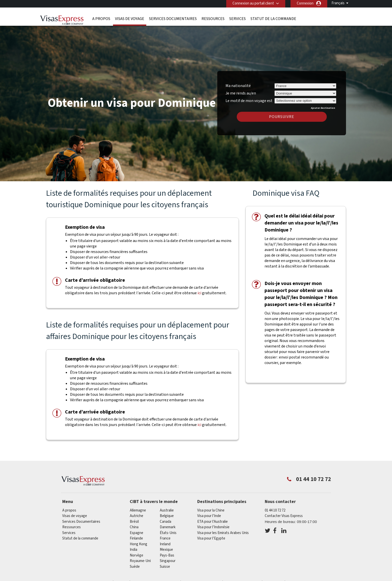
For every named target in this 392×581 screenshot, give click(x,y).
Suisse (165, 567)
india (133, 550)
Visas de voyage (130, 19)
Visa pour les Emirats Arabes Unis (223, 533)
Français (338, 3)
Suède (135, 567)
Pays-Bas (167, 555)
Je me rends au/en (241, 93)
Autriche (136, 516)
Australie (167, 510)
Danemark (168, 527)
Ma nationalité (238, 86)
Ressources (213, 19)
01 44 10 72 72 (275, 510)
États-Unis (168, 533)
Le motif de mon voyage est (249, 100)
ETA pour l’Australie (212, 522)
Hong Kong (138, 544)
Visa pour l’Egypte (211, 538)
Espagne (136, 533)
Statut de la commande (273, 19)
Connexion (305, 3)
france (165, 538)
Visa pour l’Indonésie (213, 527)
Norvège (136, 555)
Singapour (168, 561)
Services (237, 19)
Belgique (167, 516)
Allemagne (138, 510)
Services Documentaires (173, 19)
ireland (165, 544)
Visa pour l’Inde (209, 516)
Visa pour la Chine (211, 510)
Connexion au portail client (253, 3)
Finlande (136, 538)
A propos (101, 19)
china (134, 527)
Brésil (134, 522)
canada (165, 522)
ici (199, 293)
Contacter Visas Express (284, 516)
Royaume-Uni (140, 561)
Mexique (166, 550)
